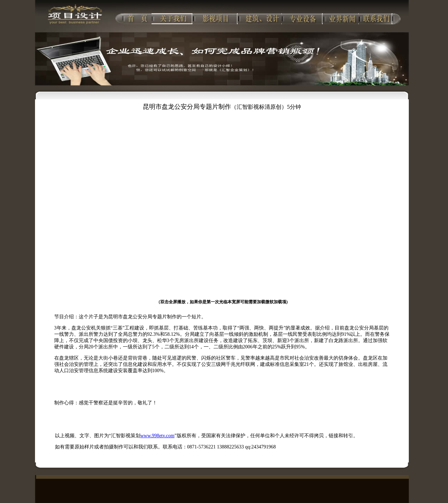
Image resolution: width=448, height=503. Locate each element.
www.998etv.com (157, 436)
